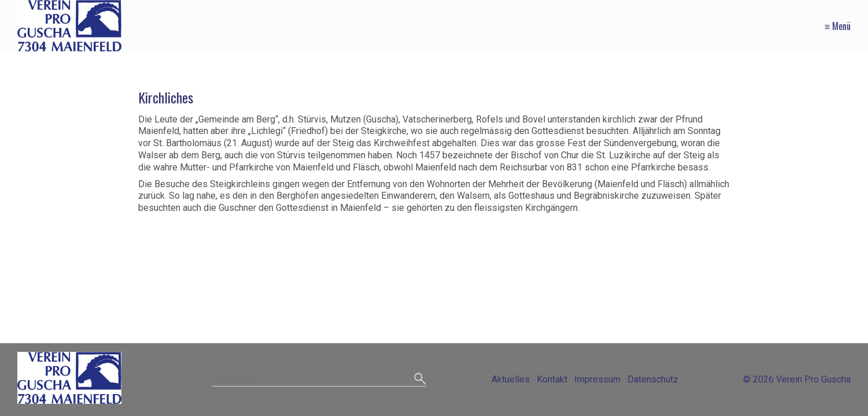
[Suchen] (420, 380)
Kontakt (552, 379)
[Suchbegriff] (319, 380)
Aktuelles (511, 379)
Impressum (597, 379)
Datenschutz (653, 379)
